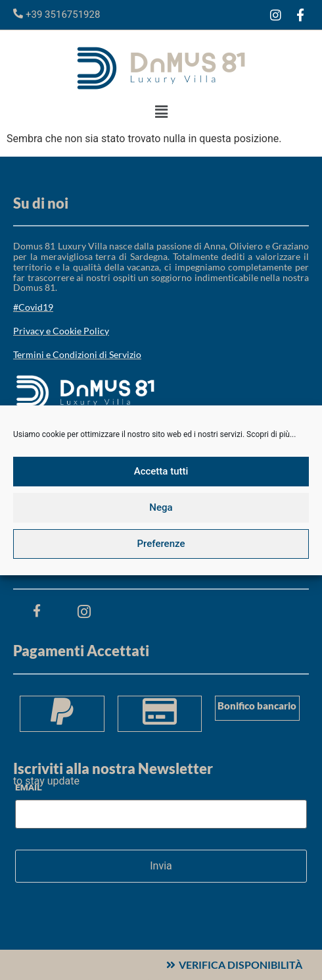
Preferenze (161, 544)
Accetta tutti (161, 471)
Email (29, 787)
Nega (161, 507)
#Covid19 (33, 307)
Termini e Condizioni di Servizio (77, 354)
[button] (161, 112)
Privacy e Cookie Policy (61, 331)
